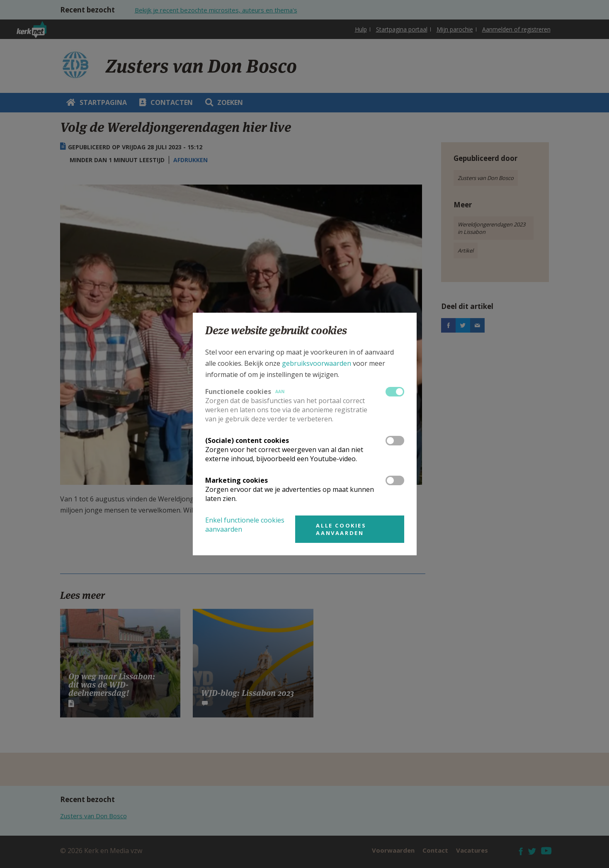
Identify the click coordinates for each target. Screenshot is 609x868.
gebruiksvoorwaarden (317, 363)
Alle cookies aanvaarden (341, 529)
